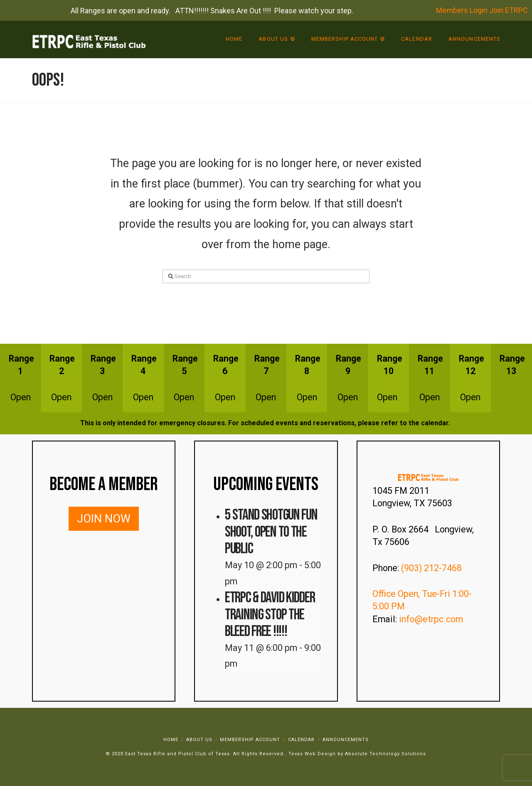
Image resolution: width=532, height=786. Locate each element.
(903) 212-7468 (432, 568)
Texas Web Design (312, 754)
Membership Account (250, 740)
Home (171, 740)
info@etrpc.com (432, 619)
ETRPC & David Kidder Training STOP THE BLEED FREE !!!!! (270, 615)
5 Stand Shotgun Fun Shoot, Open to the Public (271, 532)
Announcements (346, 740)
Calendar (301, 740)
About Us (199, 740)
